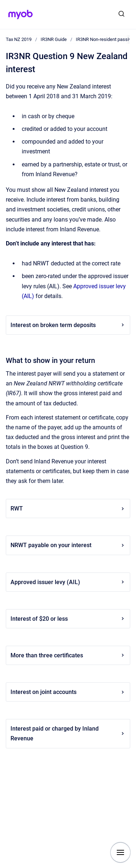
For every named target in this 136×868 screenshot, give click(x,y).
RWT (68, 509)
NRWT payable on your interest (68, 545)
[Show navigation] (120, 852)
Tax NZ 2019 (19, 39)
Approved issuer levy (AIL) (68, 582)
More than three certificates (68, 655)
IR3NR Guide (54, 39)
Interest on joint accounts (68, 692)
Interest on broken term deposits (68, 325)
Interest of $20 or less (68, 619)
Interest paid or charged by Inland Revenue (68, 733)
